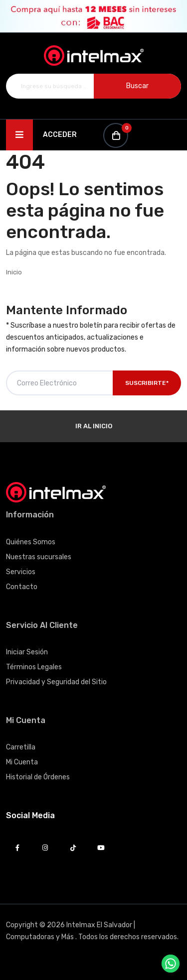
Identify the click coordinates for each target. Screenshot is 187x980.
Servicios (21, 572)
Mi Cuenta (22, 762)
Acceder (60, 135)
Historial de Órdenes (38, 777)
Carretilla (21, 747)
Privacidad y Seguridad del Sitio (56, 682)
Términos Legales (34, 667)
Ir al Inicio (94, 426)
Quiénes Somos (31, 542)
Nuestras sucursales (39, 557)
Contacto (22, 587)
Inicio (14, 272)
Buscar (137, 86)
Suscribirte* (147, 383)
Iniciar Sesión (27, 652)
